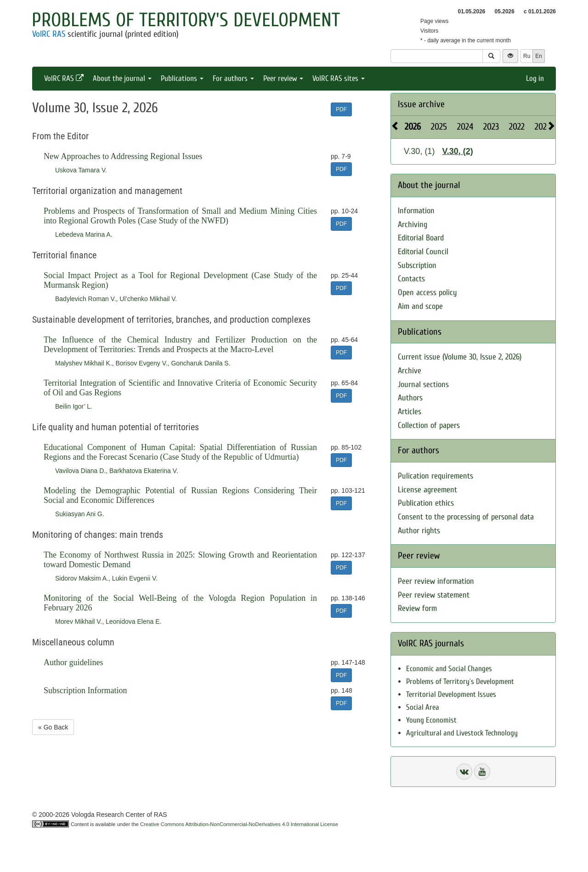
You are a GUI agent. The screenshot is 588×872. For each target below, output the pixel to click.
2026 (413, 127)
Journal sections (423, 385)
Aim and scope (420, 306)
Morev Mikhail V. (79, 621)
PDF (341, 109)
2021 (542, 127)
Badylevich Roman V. (86, 299)
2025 (439, 127)
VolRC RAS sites (339, 78)
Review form (417, 608)
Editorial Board (421, 238)
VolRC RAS (49, 34)
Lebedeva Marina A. (84, 234)
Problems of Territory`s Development (460, 681)
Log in (535, 78)
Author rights (419, 531)
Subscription (417, 265)
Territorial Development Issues (451, 694)
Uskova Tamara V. (81, 170)
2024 (465, 127)
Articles (410, 412)
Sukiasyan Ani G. (80, 514)
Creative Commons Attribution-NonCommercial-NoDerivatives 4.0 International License (239, 824)
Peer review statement (434, 595)
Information (416, 211)
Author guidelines (73, 662)
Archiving (413, 225)
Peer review (283, 78)
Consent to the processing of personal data (466, 517)
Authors (410, 398)
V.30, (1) (419, 151)
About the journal (122, 78)
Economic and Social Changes (449, 669)
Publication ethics (426, 503)
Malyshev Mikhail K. (84, 363)
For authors (233, 78)
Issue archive (421, 104)
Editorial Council (423, 252)
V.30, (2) (457, 151)
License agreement (427, 490)
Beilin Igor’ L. (74, 406)
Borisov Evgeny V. (141, 363)
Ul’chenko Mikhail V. (148, 299)
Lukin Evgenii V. (135, 578)
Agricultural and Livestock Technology (462, 733)
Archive (410, 371)
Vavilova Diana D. (80, 471)
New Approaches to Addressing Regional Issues (123, 156)
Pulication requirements (435, 476)
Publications (182, 78)
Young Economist (431, 720)
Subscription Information (85, 690)
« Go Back (53, 727)
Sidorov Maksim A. (82, 578)
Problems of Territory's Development (186, 20)
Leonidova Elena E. (133, 621)
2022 (517, 127)
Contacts (411, 279)
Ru (527, 56)
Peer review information (436, 581)
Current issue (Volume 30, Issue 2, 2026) (460, 357)
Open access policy (427, 293)
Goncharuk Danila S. (201, 363)
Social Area (423, 707)
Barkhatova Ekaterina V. (144, 471)
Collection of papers (429, 425)
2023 (491, 127)
